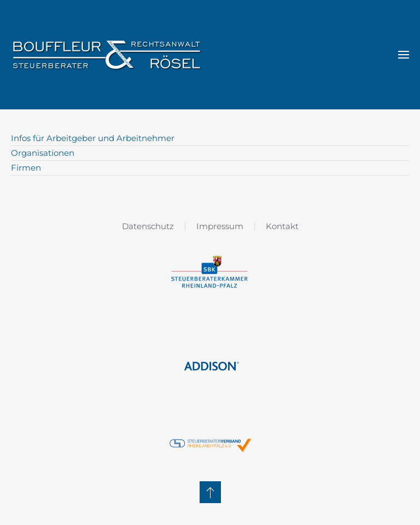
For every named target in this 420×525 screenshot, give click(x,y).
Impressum (220, 226)
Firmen (26, 168)
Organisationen (43, 153)
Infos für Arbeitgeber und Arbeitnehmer (93, 138)
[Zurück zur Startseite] (107, 55)
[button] (404, 55)
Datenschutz (148, 226)
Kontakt (282, 226)
